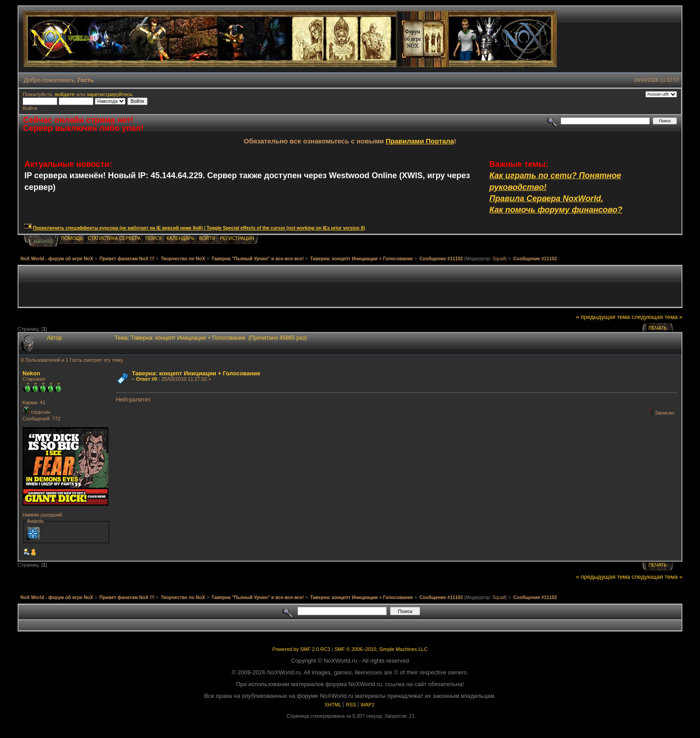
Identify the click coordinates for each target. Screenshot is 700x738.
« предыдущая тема (603, 317)
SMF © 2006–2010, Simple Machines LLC (381, 649)
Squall (499, 259)
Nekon (31, 373)
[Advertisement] (350, 286)
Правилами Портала (420, 141)
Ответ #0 (146, 379)
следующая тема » (657, 317)
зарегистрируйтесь (110, 94)
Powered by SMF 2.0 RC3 (301, 649)
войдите (65, 94)
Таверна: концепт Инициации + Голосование (196, 373)
